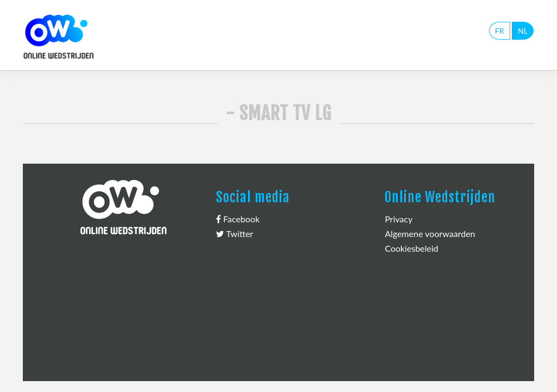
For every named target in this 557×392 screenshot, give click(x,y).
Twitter (234, 234)
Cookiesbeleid (411, 248)
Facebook (238, 219)
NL (523, 31)
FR (500, 31)
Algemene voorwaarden (430, 234)
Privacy (398, 219)
